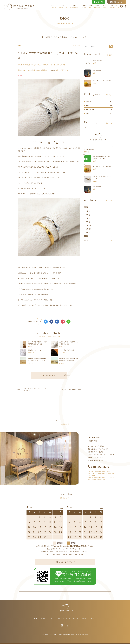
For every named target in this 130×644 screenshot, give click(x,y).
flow (51, 618)
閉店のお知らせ (98, 60)
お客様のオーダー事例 (70, 389)
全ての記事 (46, 37)
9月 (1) (89, 211)
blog (84, 618)
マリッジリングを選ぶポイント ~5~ (102, 178)
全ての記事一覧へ (55, 375)
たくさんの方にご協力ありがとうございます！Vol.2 (34, 389)
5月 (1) (89, 218)
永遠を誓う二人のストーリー (102, 81)
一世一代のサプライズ (67, 350)
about (43, 618)
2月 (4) (89, 229)
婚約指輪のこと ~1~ (35, 350)
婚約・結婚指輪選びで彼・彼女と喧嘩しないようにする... (37, 360)
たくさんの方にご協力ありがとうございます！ (69, 343)
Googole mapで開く (95, 460)
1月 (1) (89, 232)
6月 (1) (89, 215)
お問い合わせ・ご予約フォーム (74, 562)
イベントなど (77, 37)
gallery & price (63, 618)
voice (76, 618)
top (35, 618)
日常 (87, 37)
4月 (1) (89, 222)
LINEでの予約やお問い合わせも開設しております (102, 157)
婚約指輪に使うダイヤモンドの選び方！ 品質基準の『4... (69, 360)
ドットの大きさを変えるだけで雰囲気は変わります (37, 343)
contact (93, 618)
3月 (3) (89, 225)
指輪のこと (66, 37)
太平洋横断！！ (98, 71)
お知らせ (56, 37)
